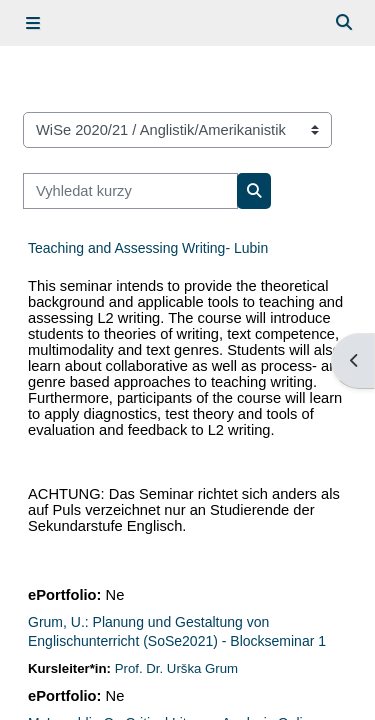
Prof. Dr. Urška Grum (176, 668)
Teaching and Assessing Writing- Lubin (148, 248)
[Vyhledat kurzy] (130, 191)
